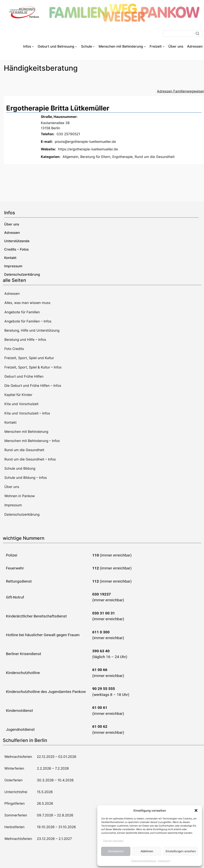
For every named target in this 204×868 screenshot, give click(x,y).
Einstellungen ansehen (181, 851)
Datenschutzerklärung (144, 861)
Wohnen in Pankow (20, 496)
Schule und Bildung (20, 468)
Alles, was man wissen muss (27, 303)
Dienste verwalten (113, 841)
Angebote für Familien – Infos (28, 321)
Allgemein (70, 157)
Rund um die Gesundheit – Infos (30, 459)
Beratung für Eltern (95, 157)
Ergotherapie (123, 157)
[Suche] (183, 34)
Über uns (12, 487)
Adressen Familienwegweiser (180, 91)
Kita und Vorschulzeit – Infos (27, 413)
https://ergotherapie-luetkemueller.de (88, 149)
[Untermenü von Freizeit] (164, 46)
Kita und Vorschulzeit (21, 404)
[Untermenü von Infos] (33, 46)
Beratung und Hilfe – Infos (25, 340)
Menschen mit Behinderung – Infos (32, 441)
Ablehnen (147, 851)
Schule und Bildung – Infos (26, 478)
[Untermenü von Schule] (94, 46)
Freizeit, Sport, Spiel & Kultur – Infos (33, 367)
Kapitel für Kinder (18, 395)
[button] (196, 810)
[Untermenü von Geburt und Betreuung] (76, 46)
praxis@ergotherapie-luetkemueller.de (85, 142)
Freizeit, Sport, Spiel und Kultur (29, 358)
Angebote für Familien (22, 312)
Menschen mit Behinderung (26, 432)
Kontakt (10, 422)
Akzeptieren (116, 851)
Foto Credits (14, 349)
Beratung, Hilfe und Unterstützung (32, 330)
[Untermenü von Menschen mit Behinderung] (145, 46)
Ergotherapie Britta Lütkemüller (58, 108)
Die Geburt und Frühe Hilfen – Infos (33, 386)
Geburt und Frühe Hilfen (24, 376)
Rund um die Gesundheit (155, 157)
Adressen (12, 294)
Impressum (164, 861)
